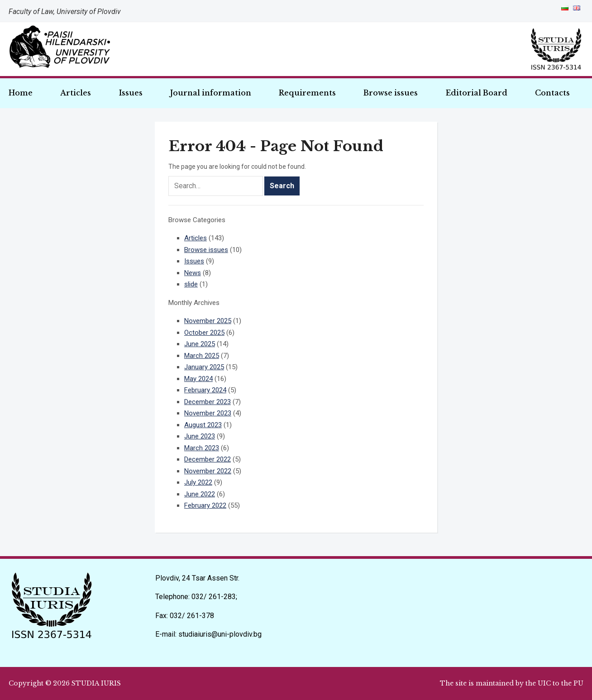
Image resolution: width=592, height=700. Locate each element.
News (193, 273)
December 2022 (208, 459)
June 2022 (200, 494)
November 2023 (208, 413)
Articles (76, 93)
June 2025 (200, 344)
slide (191, 284)
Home (21, 93)
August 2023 (203, 425)
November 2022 (208, 471)
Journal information (211, 93)
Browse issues (391, 93)
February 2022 (205, 505)
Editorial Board (477, 93)
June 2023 (200, 436)
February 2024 (205, 390)
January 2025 (204, 367)
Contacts (552, 93)
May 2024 (198, 379)
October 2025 (204, 333)
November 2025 (208, 321)
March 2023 (202, 448)
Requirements (307, 93)
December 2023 (208, 402)
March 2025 (202, 356)
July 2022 (198, 482)
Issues (131, 93)
